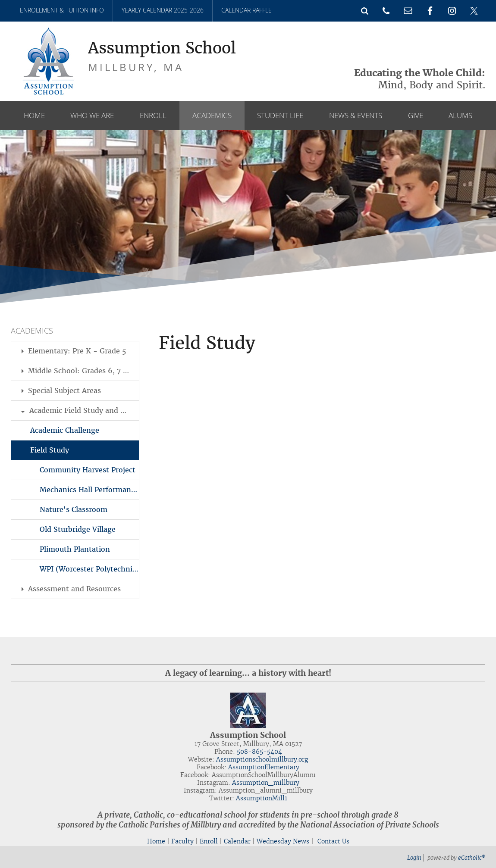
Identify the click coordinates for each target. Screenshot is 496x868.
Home (156, 841)
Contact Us (333, 841)
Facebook (430, 11)
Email (408, 11)
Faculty (182, 841)
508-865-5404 (259, 752)
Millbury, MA (136, 67)
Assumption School (162, 48)
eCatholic (472, 858)
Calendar (237, 841)
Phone (386, 11)
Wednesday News (283, 841)
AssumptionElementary (264, 767)
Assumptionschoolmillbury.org (262, 759)
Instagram (452, 11)
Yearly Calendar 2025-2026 (163, 10)
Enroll (209, 841)
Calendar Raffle (246, 10)
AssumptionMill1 (262, 798)
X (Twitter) (474, 11)
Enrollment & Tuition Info (62, 10)
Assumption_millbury (266, 783)
